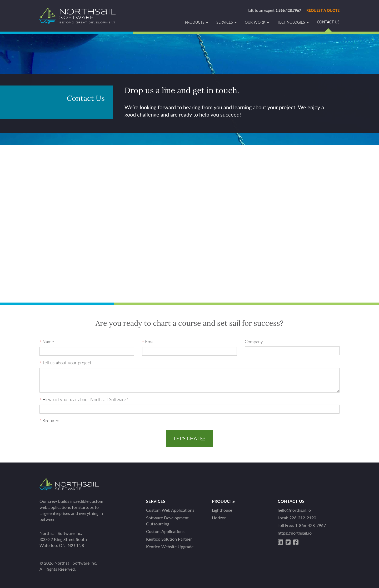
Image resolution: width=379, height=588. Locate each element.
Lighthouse (222, 510)
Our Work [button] (255, 22)
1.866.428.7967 (288, 10)
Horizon (219, 518)
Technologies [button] (291, 22)
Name (48, 342)
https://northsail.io (295, 533)
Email (150, 342)
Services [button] (225, 22)
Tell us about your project (67, 363)
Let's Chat (190, 438)
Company (254, 342)
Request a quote (323, 10)
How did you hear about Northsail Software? (85, 399)
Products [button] (195, 22)
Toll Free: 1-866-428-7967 (302, 525)
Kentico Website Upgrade (170, 547)
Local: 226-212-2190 (297, 518)
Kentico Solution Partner (169, 539)
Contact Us (328, 22)
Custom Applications (165, 531)
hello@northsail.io (294, 510)
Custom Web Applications (170, 510)
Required (51, 421)
